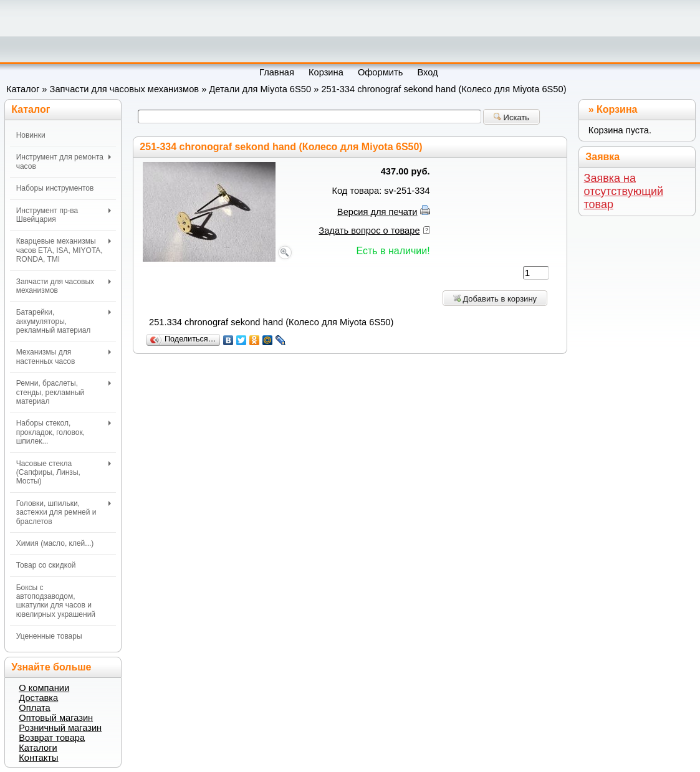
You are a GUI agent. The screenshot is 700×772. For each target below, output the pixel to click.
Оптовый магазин (56, 718)
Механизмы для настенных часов (64, 356)
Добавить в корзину (495, 299)
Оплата (34, 708)
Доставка (38, 698)
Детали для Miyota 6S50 (260, 89)
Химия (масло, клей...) (55, 543)
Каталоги (38, 748)
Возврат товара (52, 738)
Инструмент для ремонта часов (64, 161)
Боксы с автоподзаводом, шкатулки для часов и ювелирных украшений (56, 601)
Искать (511, 117)
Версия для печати (377, 212)
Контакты (38, 758)
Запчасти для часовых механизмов (125, 89)
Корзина (617, 109)
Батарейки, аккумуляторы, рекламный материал (64, 321)
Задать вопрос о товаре (369, 231)
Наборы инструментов (55, 188)
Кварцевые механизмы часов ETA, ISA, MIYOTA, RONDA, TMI (64, 250)
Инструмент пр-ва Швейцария (64, 215)
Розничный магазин (60, 728)
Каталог (23, 89)
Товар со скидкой (46, 565)
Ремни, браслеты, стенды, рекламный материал (64, 392)
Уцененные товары (49, 636)
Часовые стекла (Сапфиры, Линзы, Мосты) (64, 473)
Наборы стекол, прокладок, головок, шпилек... (64, 432)
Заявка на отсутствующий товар (624, 191)
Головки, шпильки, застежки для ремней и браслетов (64, 512)
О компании (44, 688)
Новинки (31, 135)
